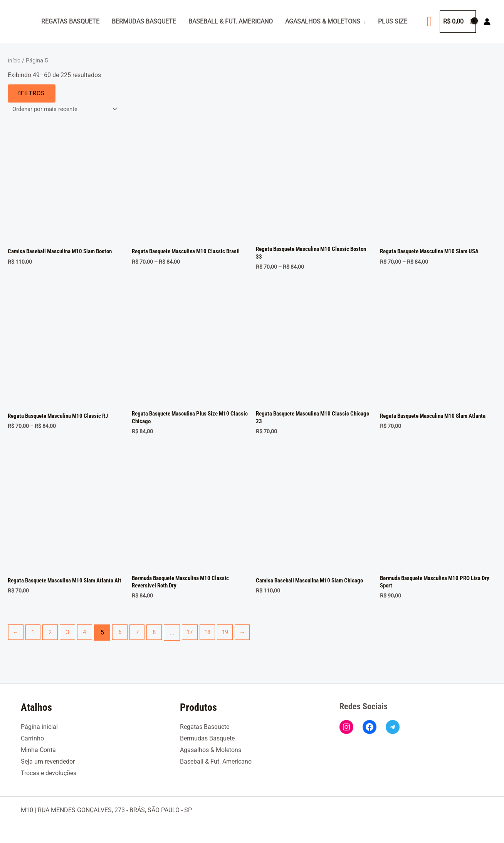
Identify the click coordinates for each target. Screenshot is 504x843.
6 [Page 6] (125, 637)
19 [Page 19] (235, 637)
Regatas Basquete (70, 21)
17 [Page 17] (198, 637)
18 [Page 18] (217, 637)
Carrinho (32, 739)
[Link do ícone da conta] (487, 22)
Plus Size (393, 21)
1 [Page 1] (34, 637)
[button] (429, 22)
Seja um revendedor (48, 762)
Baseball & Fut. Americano (231, 21)
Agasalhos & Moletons (323, 21)
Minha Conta (38, 750)
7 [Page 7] (143, 637)
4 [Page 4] (89, 637)
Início (15, 61)
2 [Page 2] (53, 637)
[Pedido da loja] (66, 109)
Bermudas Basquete (144, 21)
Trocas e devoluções (49, 773)
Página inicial (39, 727)
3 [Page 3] (71, 637)
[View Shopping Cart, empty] (458, 22)
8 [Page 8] (161, 637)
